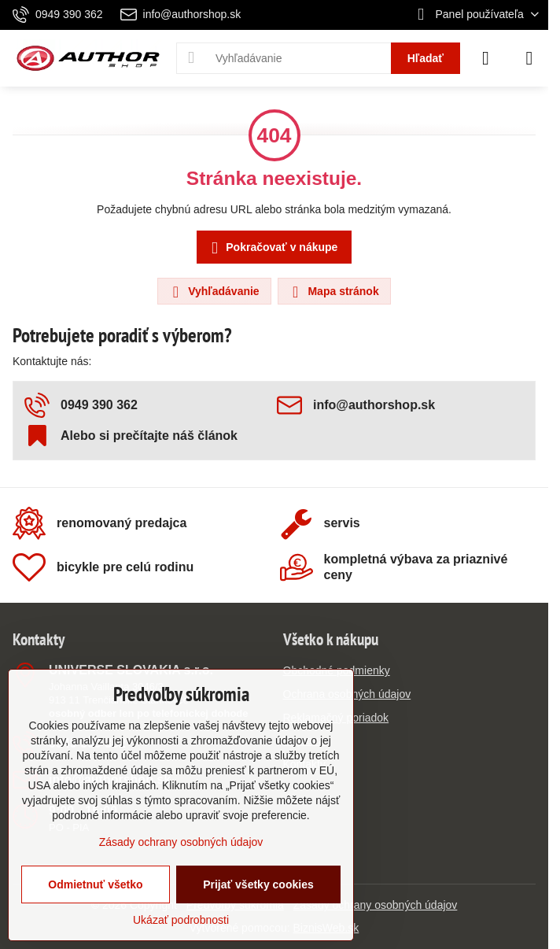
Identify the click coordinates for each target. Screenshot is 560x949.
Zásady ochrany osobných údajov (376, 905)
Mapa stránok (333, 292)
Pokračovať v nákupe (272, 248)
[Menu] (529, 58)
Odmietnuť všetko (95, 884)
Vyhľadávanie (213, 292)
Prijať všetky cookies (258, 884)
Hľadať (426, 58)
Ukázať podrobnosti (181, 920)
